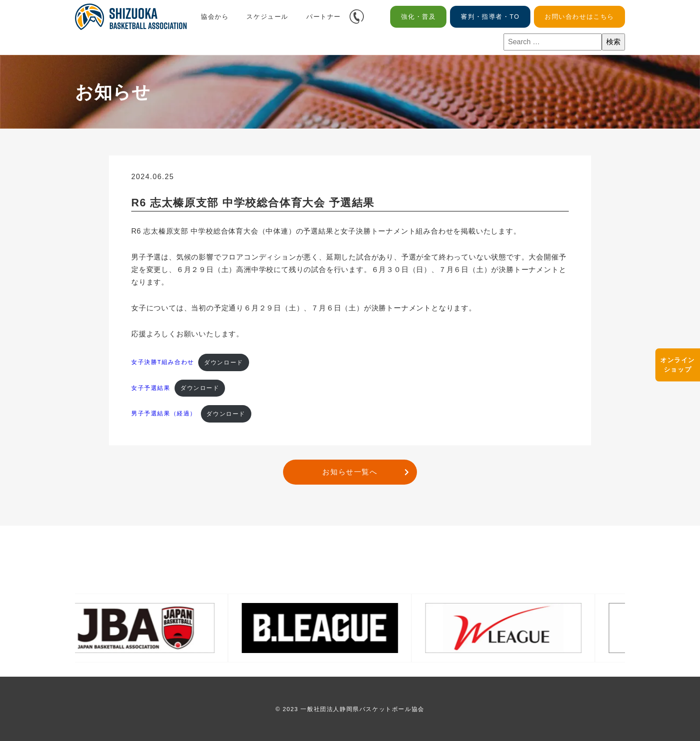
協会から (215, 17)
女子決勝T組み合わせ (163, 362)
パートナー (324, 17)
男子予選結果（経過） (164, 414)
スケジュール (267, 17)
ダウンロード (224, 362)
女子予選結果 (151, 388)
